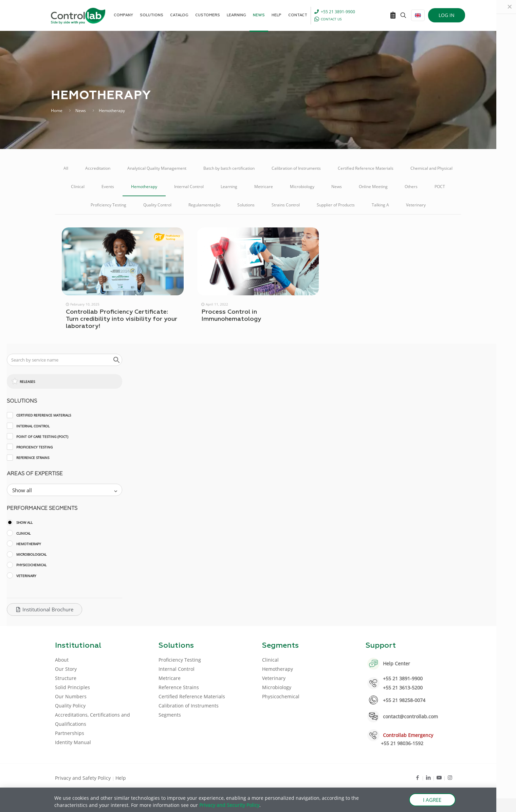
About (62, 660)
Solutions (246, 205)
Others (411, 187)
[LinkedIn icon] (428, 777)
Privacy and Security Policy (229, 805)
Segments (170, 715)
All (66, 168)
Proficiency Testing (108, 205)
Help (121, 778)
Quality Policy (70, 706)
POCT (440, 187)
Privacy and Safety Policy (84, 778)
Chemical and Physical (431, 168)
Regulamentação (204, 205)
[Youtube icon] (439, 777)
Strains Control (286, 205)
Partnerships (70, 733)
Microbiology (302, 187)
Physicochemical (281, 696)
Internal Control (189, 187)
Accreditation (98, 168)
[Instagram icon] (450, 777)
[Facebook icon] (417, 777)
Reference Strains (179, 687)
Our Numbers (71, 696)
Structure (66, 678)
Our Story (66, 669)
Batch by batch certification (229, 168)
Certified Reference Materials (366, 168)
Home (57, 110)
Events (108, 187)
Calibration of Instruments (296, 168)
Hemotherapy (144, 187)
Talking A (380, 205)
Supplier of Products (336, 205)
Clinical (78, 187)
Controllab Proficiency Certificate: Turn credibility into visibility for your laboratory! (122, 319)
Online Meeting (373, 187)
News (81, 110)
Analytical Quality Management (157, 168)
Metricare (264, 187)
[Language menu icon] (418, 15)
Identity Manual (73, 742)
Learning (229, 187)
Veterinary (416, 205)
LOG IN (447, 15)
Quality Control (157, 205)
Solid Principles (72, 687)
